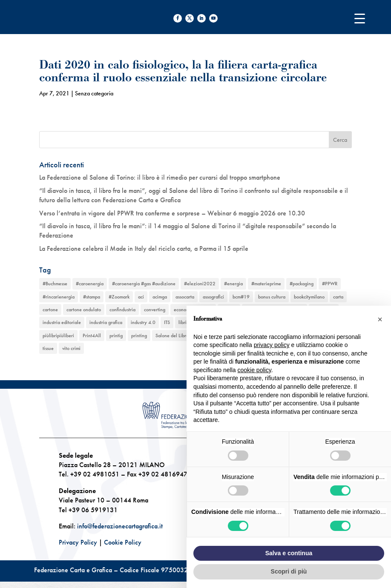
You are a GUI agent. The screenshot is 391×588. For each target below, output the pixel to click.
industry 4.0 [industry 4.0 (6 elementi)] (143, 322)
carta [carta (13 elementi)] (338, 297)
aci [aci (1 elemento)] (141, 297)
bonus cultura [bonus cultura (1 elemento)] (272, 297)
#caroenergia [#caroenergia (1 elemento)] (90, 284)
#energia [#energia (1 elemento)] (233, 284)
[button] (380, 319)
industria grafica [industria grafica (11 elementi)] (106, 322)
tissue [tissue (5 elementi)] (48, 348)
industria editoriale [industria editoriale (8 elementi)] (62, 322)
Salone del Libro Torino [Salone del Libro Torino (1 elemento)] (179, 336)
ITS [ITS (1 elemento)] (167, 322)
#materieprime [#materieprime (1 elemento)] (266, 284)
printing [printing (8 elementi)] (139, 336)
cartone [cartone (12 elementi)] (50, 310)
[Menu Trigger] (360, 18)
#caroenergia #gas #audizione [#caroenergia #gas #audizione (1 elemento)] (144, 284)
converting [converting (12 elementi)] (155, 310)
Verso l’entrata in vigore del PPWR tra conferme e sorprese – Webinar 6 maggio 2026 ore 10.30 (172, 213)
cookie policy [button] (254, 370)
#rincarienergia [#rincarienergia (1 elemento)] (59, 297)
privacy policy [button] (272, 345)
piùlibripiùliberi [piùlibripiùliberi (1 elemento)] (58, 336)
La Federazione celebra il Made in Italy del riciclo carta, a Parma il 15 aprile (144, 248)
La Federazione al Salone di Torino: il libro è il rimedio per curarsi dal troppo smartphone (160, 177)
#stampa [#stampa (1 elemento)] (92, 297)
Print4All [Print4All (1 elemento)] (92, 336)
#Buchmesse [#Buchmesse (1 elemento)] (55, 284)
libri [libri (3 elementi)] (183, 322)
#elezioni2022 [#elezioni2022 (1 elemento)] (200, 284)
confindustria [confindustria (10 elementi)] (122, 310)
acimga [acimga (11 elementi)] (160, 297)
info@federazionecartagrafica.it (120, 526)
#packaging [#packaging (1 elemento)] (302, 284)
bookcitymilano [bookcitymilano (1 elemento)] (309, 297)
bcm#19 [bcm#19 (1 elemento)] (241, 297)
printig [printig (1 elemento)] (116, 336)
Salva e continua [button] (289, 553)
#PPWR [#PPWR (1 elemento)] (330, 284)
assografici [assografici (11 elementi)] (213, 297)
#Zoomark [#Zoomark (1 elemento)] (119, 297)
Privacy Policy (78, 542)
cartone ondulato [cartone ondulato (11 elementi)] (84, 310)
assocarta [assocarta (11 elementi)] (185, 297)
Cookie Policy (123, 542)
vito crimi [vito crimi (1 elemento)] (71, 348)
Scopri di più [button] (289, 571)
